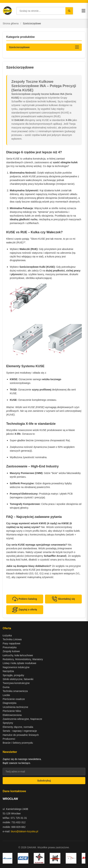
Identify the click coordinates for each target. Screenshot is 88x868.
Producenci (9, 739)
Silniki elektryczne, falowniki (18, 679)
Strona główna (11, 23)
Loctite (6, 695)
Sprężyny (8, 723)
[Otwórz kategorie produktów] (44, 47)
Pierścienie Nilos (12, 711)
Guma (6, 687)
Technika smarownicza (15, 691)
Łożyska (7, 635)
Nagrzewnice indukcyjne (16, 667)
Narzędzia (8, 671)
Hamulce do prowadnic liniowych (21, 735)
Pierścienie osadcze (14, 699)
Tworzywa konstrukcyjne (16, 683)
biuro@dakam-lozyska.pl (25, 831)
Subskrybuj (44, 781)
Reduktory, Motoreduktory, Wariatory (23, 659)
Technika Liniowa (12, 639)
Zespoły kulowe (11, 651)
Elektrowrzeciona (12, 715)
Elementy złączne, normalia (18, 727)
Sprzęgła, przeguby (13, 675)
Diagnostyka (10, 703)
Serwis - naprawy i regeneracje (20, 731)
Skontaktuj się (63, 599)
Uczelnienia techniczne (15, 707)
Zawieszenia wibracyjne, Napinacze (22, 719)
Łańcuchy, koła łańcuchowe (18, 655)
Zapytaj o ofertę (25, 610)
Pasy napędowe (12, 643)
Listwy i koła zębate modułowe (19, 663)
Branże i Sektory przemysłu (18, 743)
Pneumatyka (10, 647)
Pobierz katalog (25, 599)
